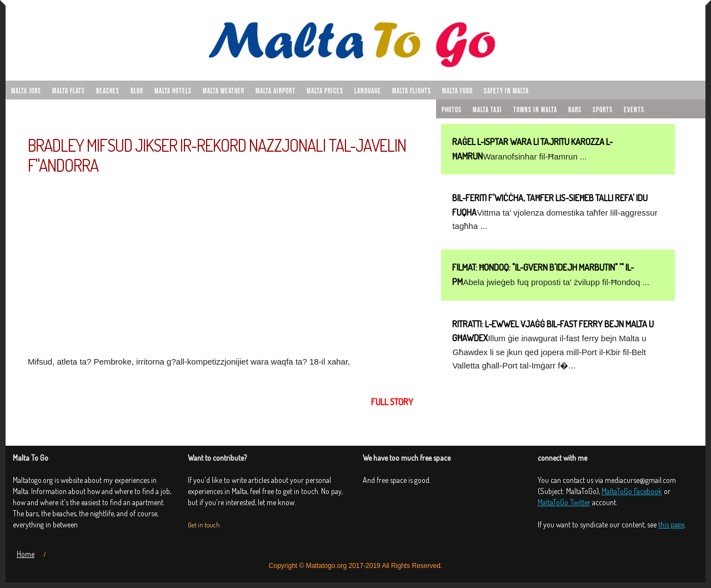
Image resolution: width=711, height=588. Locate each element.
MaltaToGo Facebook (632, 491)
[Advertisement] (221, 264)
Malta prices (325, 91)
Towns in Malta (535, 110)
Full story (392, 402)
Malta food (457, 91)
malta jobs (26, 91)
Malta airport (276, 91)
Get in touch (204, 525)
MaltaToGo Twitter (564, 502)
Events (634, 110)
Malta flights (412, 91)
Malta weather (224, 91)
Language (368, 91)
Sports (603, 110)
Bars (575, 110)
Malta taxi (487, 110)
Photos (452, 110)
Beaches (108, 91)
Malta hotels (173, 91)
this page (671, 524)
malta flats (69, 91)
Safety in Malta (506, 91)
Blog (137, 91)
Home (26, 554)
